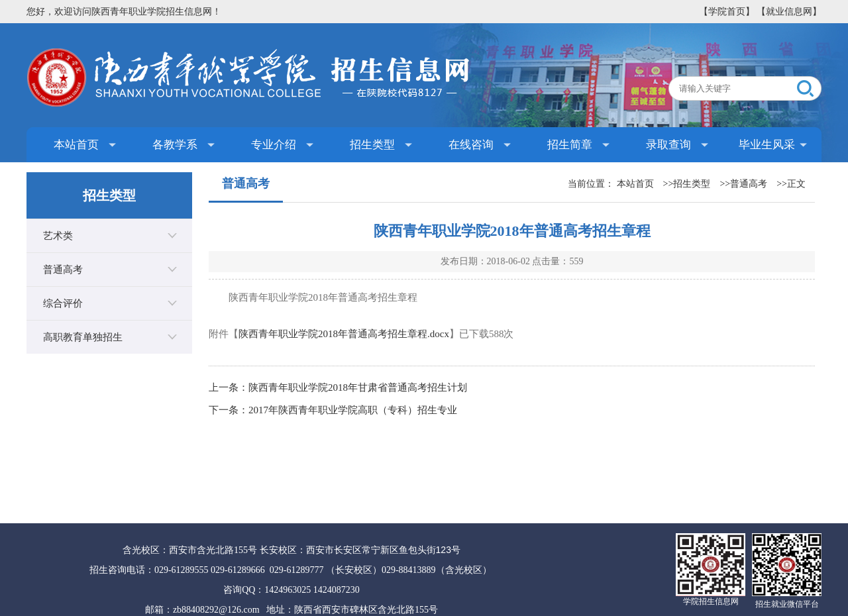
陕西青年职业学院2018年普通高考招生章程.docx (344, 334)
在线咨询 (471, 145)
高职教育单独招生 (83, 337)
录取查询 (668, 145)
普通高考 (63, 270)
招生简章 (570, 145)
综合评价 (63, 303)
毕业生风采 (767, 145)
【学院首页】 (727, 12)
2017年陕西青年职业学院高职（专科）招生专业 (353, 410)
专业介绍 (274, 145)
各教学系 (175, 145)
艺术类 (58, 236)
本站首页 (76, 145)
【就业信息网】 (789, 12)
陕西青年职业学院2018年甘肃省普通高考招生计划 (358, 387)
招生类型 (372, 145)
